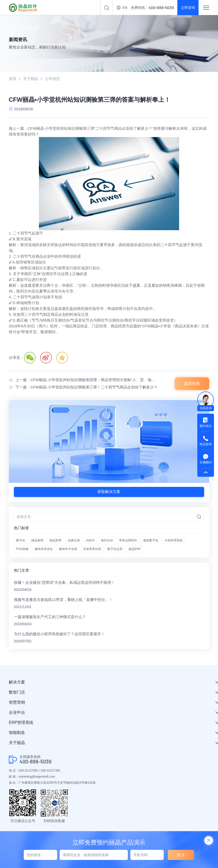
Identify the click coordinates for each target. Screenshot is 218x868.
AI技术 (90, 540)
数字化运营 (115, 549)
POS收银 (22, 549)
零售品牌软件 (128, 540)
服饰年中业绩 (68, 549)
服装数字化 (151, 540)
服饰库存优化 (44, 549)
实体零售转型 (92, 549)
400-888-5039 (35, 762)
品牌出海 (74, 540)
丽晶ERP (135, 549)
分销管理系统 (174, 540)
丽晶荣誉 (56, 540)
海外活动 (107, 540)
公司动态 (52, 79)
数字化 (21, 540)
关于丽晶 (31, 79)
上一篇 (87, 380)
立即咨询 (188, 8)
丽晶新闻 (37, 540)
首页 (13, 79)
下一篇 (87, 387)
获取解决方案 (109, 492)
